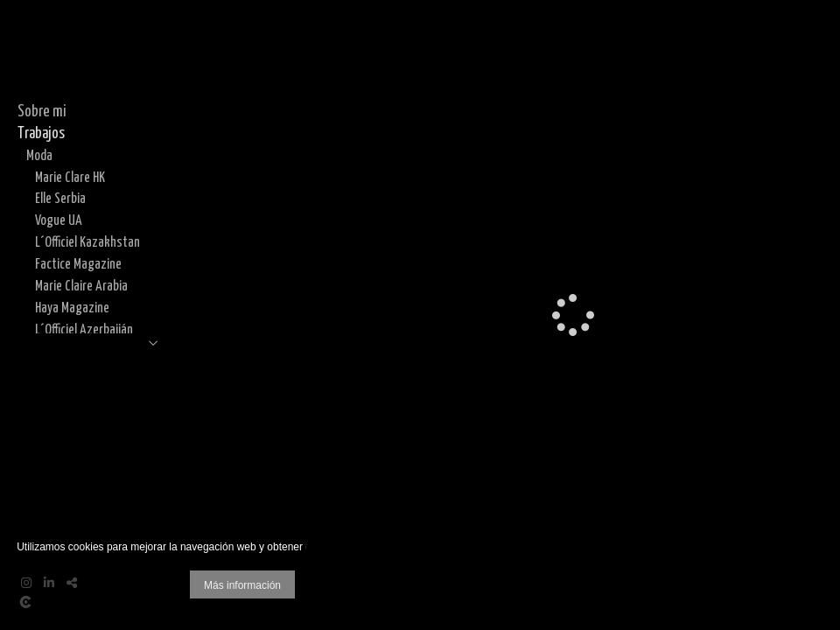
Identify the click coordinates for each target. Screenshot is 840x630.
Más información (242, 585)
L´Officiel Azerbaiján (84, 330)
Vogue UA (59, 220)
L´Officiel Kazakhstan (87, 242)
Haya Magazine (72, 308)
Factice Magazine (78, 264)
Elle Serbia (60, 199)
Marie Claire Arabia (81, 286)
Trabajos (41, 134)
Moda (39, 156)
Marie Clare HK (70, 178)
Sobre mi (42, 112)
